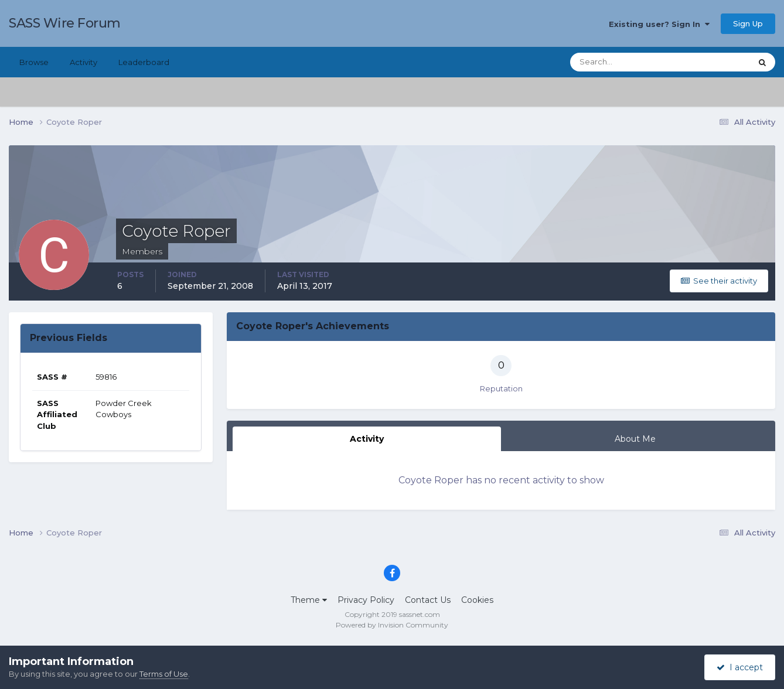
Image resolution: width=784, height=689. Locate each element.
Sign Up (748, 23)
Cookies (477, 600)
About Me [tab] (635, 439)
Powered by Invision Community (392, 625)
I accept (740, 667)
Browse (34, 62)
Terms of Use (164, 674)
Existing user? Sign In (659, 24)
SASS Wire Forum (65, 23)
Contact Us (428, 600)
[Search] (623, 62)
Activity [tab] (367, 439)
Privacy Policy (366, 600)
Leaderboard (144, 62)
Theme (309, 600)
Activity (83, 62)
